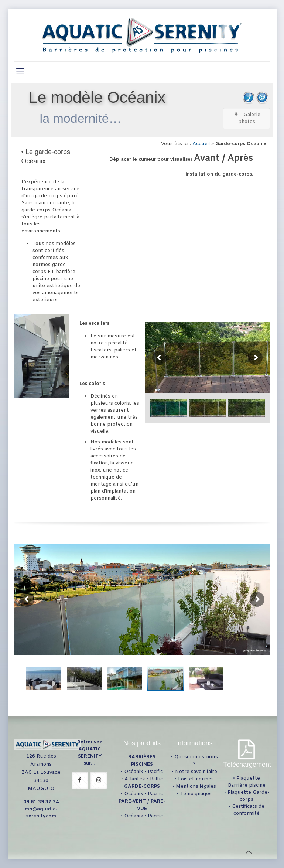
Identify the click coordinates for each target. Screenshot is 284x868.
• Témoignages (194, 794)
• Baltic (155, 779)
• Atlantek (133, 779)
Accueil (201, 144)
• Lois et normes (194, 779)
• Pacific (154, 772)
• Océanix (132, 772)
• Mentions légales (194, 787)
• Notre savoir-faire (194, 772)
